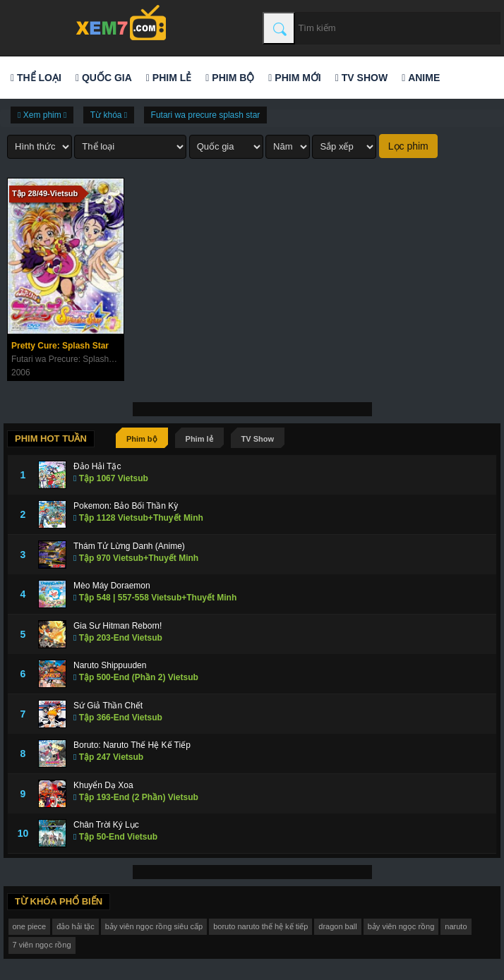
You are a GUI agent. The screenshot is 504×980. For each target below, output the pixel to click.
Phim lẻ (169, 78)
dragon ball (337, 926)
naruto (456, 926)
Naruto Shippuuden (110, 665)
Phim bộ (230, 78)
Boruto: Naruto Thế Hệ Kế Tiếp (132, 745)
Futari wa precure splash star (206, 115)
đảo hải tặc (75, 926)
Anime (421, 78)
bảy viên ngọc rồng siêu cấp (154, 926)
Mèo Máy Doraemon (112, 586)
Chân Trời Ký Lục (106, 825)
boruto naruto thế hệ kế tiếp (260, 926)
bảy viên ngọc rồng (401, 926)
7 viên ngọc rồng (42, 945)
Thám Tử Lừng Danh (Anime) (129, 546)
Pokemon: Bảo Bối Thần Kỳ (126, 506)
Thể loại (36, 78)
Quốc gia (104, 78)
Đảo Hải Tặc (97, 466)
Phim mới (294, 78)
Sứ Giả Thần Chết (108, 706)
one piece (30, 926)
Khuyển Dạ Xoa (103, 785)
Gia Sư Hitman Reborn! (118, 626)
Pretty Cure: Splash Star (60, 346)
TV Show (361, 78)
